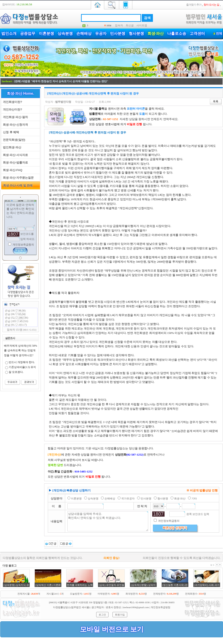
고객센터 (197, 34)
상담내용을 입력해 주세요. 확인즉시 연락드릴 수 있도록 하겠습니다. (108, 521)
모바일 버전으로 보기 (112, 629)
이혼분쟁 (46, 34)
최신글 (130, 25)
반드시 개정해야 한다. (22, 362)
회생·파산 (156, 34)
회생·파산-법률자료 (15, 163)
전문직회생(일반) (13, 140)
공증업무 (28, 34)
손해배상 (84, 34)
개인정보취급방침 (160, 607)
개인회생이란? (12, 102)
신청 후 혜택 (10, 132)
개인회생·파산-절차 (15, 117)
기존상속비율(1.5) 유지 (22, 367)
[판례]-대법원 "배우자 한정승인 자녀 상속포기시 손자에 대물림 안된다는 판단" (61, 81)
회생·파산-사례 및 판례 (17, 185)
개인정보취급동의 (23, 245)
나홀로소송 (177, 34)
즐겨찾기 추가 (194, 5)
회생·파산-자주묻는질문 (18, 178)
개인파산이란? (12, 109)
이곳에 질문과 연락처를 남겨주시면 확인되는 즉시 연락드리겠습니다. (21, 215)
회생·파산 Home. (21, 93)
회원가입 (120, 615)
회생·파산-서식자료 (15, 155)
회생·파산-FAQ (12, 170)
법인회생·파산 (11, 147)
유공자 (101, 34)
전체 (219, 34)
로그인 (102, 615)
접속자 (119, 25)
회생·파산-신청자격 (15, 125)
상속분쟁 (65, 34)
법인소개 (9, 34)
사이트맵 (142, 25)
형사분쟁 (136, 34)
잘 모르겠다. (16, 372)
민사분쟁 (118, 34)
